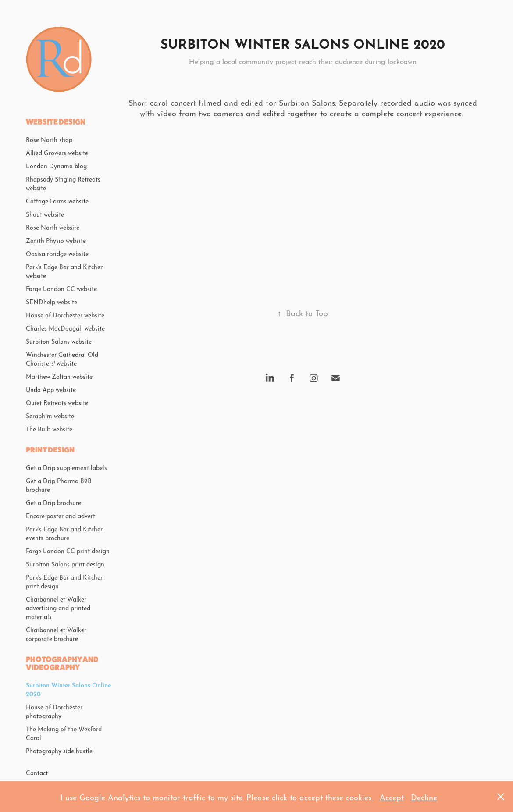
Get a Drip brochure (53, 502)
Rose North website (53, 227)
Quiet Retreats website (57, 402)
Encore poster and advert (61, 515)
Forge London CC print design (68, 550)
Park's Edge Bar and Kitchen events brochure (65, 533)
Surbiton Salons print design (65, 563)
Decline (424, 796)
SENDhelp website (52, 301)
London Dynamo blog (56, 165)
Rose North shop (49, 139)
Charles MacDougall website (65, 328)
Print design (50, 450)
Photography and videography (62, 663)
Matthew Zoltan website (59, 376)
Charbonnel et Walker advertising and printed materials (58, 607)
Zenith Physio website (56, 240)
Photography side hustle (59, 750)
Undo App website (51, 389)
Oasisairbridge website (57, 253)
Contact (37, 772)
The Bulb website (49, 428)
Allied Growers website (57, 152)
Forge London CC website (61, 288)
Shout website (45, 214)
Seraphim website (50, 415)
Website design (56, 122)
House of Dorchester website (65, 314)
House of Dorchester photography (54, 711)
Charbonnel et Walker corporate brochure (56, 634)
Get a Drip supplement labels (66, 467)
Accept (392, 796)
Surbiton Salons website (59, 341)
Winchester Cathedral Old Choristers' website (62, 358)
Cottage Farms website (57, 200)
